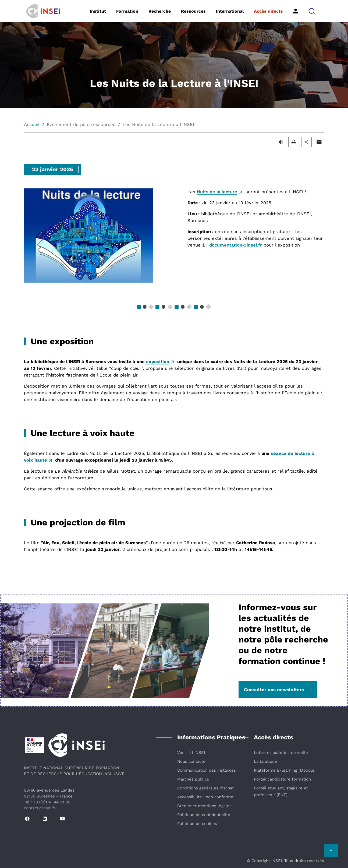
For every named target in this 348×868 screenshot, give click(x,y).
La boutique (265, 761)
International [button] (230, 11)
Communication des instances (207, 770)
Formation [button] (127, 11)
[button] (312, 11)
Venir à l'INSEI (191, 753)
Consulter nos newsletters (278, 690)
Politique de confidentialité (204, 815)
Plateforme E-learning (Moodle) (285, 770)
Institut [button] (98, 11)
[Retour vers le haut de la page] (331, 851)
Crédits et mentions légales (204, 806)
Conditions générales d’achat (205, 788)
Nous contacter (192, 761)
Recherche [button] (160, 11)
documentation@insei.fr (236, 245)
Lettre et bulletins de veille (281, 753)
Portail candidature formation (282, 779)
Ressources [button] (193, 11)
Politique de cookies (197, 824)
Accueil (32, 124)
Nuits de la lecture (217, 192)
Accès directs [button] (268, 11)
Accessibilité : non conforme (205, 797)
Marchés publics (193, 779)
